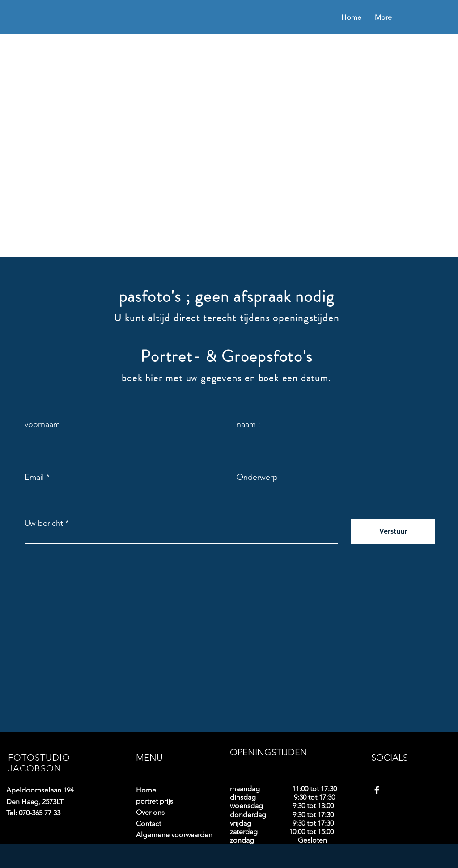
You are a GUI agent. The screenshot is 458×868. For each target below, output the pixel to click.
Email (34, 477)
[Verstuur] (393, 531)
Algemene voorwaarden (167, 835)
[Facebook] (377, 790)
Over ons (150, 812)
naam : (248, 424)
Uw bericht (44, 523)
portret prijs (155, 801)
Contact (148, 824)
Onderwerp (257, 477)
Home (146, 790)
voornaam (42, 424)
